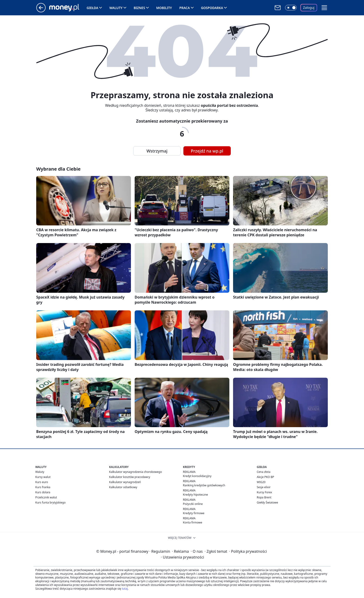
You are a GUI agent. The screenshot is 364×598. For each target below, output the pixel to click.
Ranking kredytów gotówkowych (204, 485)
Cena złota (264, 472)
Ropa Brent (264, 497)
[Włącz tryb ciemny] (291, 8)
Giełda (92, 8)
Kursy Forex (264, 492)
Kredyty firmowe (194, 513)
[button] (324, 8)
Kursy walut (43, 477)
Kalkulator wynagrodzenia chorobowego (135, 472)
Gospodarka (212, 8)
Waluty (116, 8)
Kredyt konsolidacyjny (197, 476)
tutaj (125, 589)
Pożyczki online (193, 504)
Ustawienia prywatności (182, 557)
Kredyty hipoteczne (195, 495)
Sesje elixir (264, 487)
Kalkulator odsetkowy (123, 487)
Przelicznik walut (46, 497)
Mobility (164, 8)
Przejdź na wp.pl (207, 151)
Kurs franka (43, 487)
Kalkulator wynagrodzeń (125, 482)
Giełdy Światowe (267, 502)
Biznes (139, 8)
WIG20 (261, 482)
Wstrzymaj (157, 151)
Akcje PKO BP (265, 477)
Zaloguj (309, 8)
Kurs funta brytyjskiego (50, 502)
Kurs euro (42, 482)
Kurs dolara (43, 492)
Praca (185, 8)
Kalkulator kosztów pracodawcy (130, 477)
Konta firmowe (193, 522)
